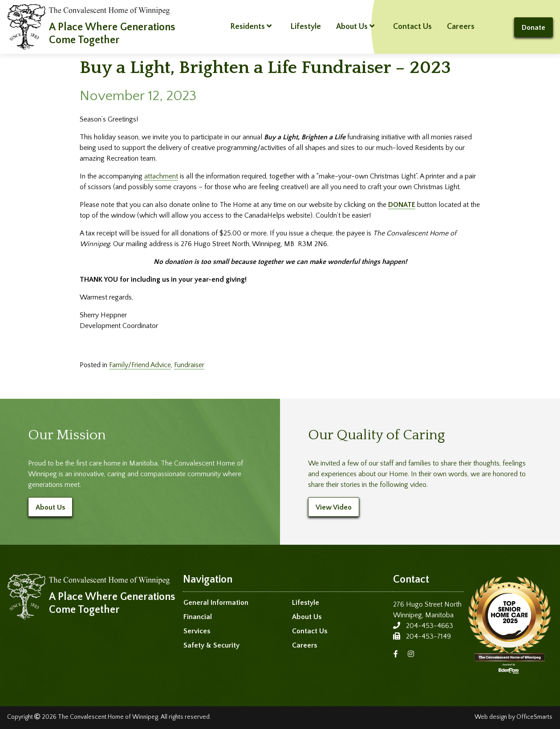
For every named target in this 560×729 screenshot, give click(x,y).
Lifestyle (306, 27)
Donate (534, 28)
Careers (461, 27)
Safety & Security (211, 645)
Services (197, 631)
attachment (161, 176)
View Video (334, 507)
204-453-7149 (428, 636)
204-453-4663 (430, 626)
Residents (251, 26)
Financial (198, 617)
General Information (216, 603)
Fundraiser (189, 365)
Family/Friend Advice (140, 365)
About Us (355, 26)
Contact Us (412, 27)
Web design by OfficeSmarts (513, 717)
